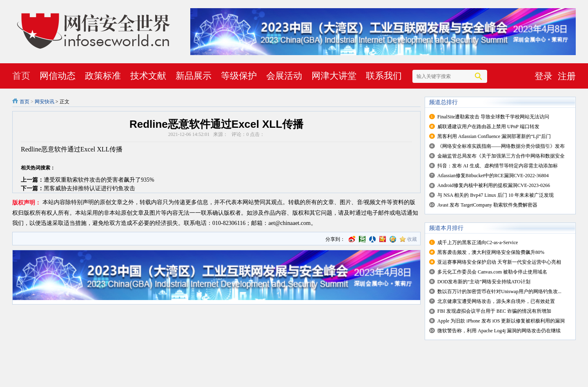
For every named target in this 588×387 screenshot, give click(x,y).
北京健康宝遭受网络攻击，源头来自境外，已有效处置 (496, 301)
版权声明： (27, 203)
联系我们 (384, 76)
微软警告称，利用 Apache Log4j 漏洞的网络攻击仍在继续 (499, 331)
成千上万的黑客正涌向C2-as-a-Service (478, 242)
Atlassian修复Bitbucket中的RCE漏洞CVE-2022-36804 (493, 176)
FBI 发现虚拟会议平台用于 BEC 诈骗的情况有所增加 (494, 311)
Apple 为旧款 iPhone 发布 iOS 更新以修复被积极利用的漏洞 (501, 321)
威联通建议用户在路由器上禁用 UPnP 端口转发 (488, 127)
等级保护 (239, 76)
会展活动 (284, 76)
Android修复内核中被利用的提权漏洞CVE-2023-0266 (494, 185)
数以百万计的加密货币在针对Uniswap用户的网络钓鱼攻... (499, 291)
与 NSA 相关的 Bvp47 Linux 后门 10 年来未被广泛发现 (496, 195)
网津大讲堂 (334, 76)
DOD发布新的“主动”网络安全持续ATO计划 (484, 282)
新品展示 (194, 76)
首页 (21, 76)
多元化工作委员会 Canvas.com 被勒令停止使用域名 (492, 272)
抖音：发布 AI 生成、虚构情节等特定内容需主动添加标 (498, 166)
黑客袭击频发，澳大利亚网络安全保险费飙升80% (491, 252)
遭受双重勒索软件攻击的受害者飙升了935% (99, 180)
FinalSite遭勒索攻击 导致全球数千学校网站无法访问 (493, 117)
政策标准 (103, 76)
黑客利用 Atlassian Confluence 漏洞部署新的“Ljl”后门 (494, 136)
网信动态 (58, 76)
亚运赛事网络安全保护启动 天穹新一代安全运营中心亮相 (499, 262)
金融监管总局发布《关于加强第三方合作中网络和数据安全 (501, 156)
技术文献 (148, 76)
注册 (567, 76)
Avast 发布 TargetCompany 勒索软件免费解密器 (487, 205)
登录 (543, 76)
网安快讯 (45, 102)
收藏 (412, 239)
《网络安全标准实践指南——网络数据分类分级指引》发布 (501, 146)
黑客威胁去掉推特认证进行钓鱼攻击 (89, 188)
